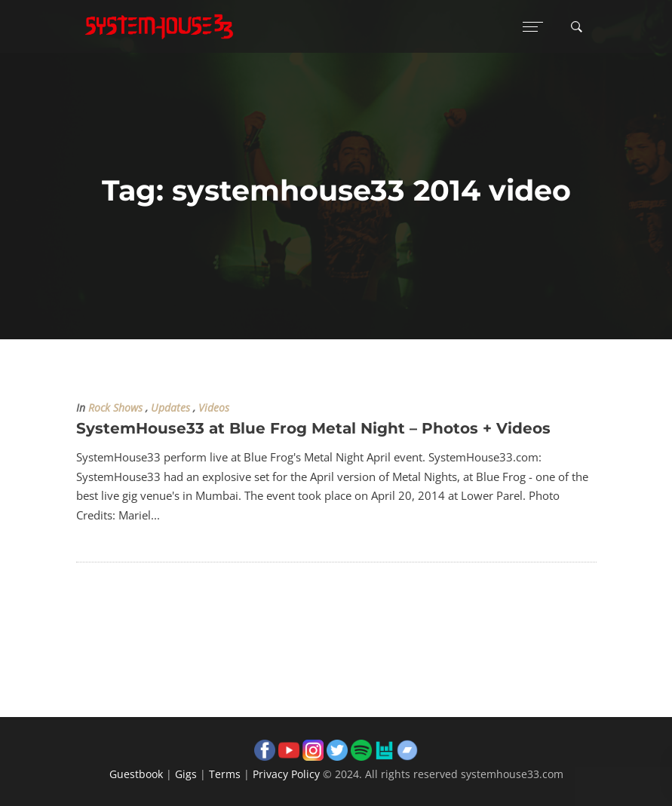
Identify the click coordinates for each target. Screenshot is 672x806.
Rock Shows (115, 408)
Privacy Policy (286, 774)
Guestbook (136, 774)
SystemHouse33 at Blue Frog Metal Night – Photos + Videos (313, 428)
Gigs (186, 774)
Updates (170, 408)
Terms (225, 774)
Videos (214, 408)
